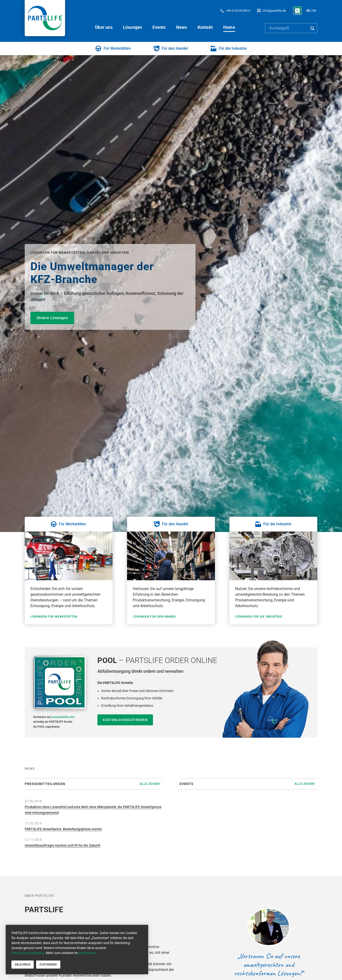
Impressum (87, 953)
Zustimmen (48, 965)
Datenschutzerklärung (28, 953)
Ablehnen (23, 965)
